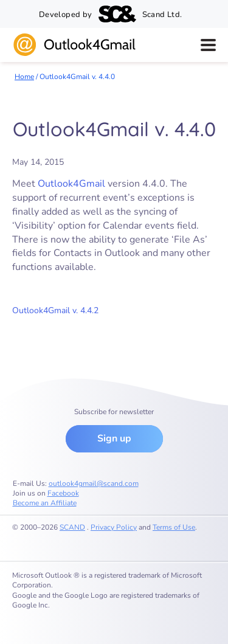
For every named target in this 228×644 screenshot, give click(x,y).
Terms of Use (174, 527)
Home (24, 77)
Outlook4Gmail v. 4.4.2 (55, 310)
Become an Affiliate (45, 503)
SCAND (72, 527)
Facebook (63, 493)
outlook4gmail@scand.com (94, 483)
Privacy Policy (114, 527)
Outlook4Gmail (71, 184)
